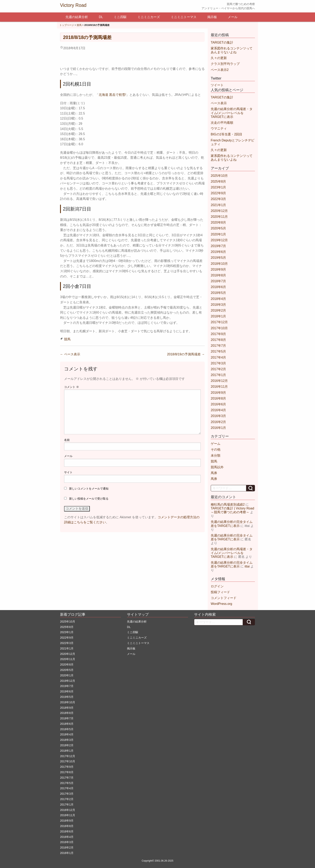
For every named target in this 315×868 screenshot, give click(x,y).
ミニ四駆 (120, 17)
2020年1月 (218, 234)
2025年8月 (218, 181)
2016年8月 (218, 398)
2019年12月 (219, 240)
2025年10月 (219, 176)
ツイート (217, 85)
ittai (247, 566)
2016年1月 (218, 428)
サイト (68, 472)
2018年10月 (219, 264)
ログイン (217, 586)
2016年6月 (218, 404)
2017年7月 (218, 346)
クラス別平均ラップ (225, 64)
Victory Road (73, 5)
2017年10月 (219, 328)
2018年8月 (218, 275)
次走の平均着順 (222, 123)
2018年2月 (218, 310)
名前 (67, 440)
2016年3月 (218, 416)
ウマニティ (219, 128)
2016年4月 (218, 410)
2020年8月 (218, 222)
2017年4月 (218, 357)
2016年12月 (219, 381)
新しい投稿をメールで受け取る (89, 499)
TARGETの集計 (222, 42)
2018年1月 (218, 316)
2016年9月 (218, 393)
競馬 (79, 25)
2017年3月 (218, 363)
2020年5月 (218, 228)
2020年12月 (219, 211)
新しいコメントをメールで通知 (89, 489)
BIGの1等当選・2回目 (227, 134)
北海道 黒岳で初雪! (112, 95)
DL (101, 17)
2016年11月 (219, 387)
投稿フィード (220, 592)
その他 (216, 449)
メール (233, 17)
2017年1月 (218, 375)
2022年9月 (218, 193)
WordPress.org (221, 604)
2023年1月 (218, 187)
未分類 (216, 455)
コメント (72, 387)
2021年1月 (218, 205)
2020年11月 (219, 217)
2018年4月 (218, 299)
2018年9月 (218, 269)
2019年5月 (218, 258)
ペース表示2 (220, 70)
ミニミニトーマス (184, 17)
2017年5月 (218, 351)
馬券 (214, 473)
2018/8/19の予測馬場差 (186, 354)
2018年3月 (218, 305)
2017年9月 (218, 334)
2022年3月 (218, 199)
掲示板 (212, 17)
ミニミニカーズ (149, 17)
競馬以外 (217, 467)
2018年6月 (218, 287)
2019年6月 (218, 252)
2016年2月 (218, 422)
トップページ (67, 25)
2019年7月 (218, 246)
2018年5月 (218, 293)
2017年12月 (219, 322)
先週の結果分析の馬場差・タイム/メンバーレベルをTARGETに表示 (232, 113)
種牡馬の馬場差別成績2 (228, 505)
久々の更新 (219, 58)
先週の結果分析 (77, 17)
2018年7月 (218, 281)
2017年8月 (218, 340)
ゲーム (216, 444)
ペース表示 (70, 354)
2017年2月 (218, 369)
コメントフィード (224, 598)
